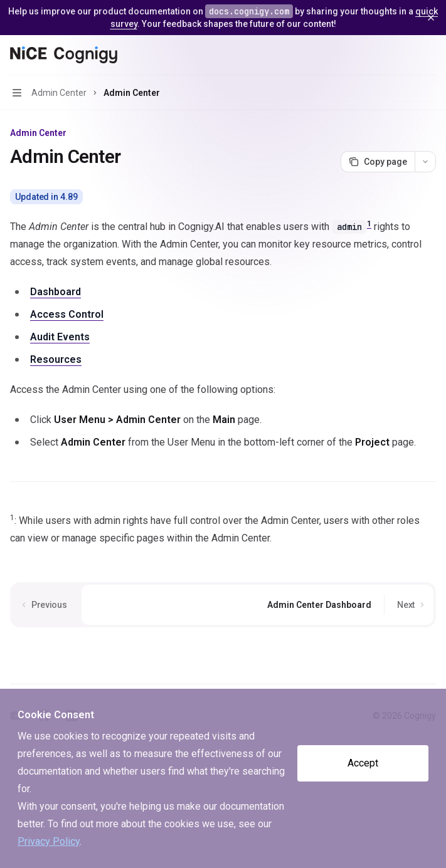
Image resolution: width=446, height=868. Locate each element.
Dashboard (56, 292)
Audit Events (60, 337)
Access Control (67, 314)
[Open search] (406, 55)
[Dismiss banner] (431, 18)
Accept (363, 763)
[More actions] (430, 55)
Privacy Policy (49, 841)
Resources (56, 359)
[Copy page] (378, 162)
